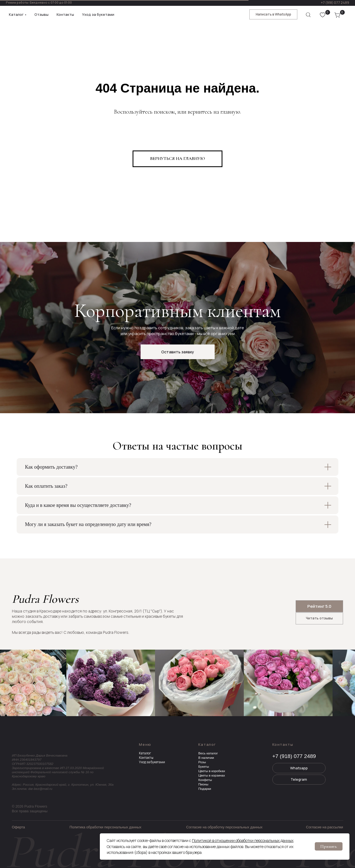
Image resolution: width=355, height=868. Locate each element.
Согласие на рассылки (324, 827)
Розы (202, 762)
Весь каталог (208, 753)
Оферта (18, 827)
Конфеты (205, 780)
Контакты (146, 758)
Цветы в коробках (212, 771)
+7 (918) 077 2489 (335, 3)
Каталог (145, 753)
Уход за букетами (152, 762)
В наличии (206, 758)
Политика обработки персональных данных (106, 827)
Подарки (205, 789)
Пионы (203, 784)
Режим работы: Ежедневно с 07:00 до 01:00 (39, 2)
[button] (178, 352)
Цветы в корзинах (212, 775)
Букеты (204, 766)
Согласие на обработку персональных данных (224, 827)
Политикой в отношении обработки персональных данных (243, 840)
